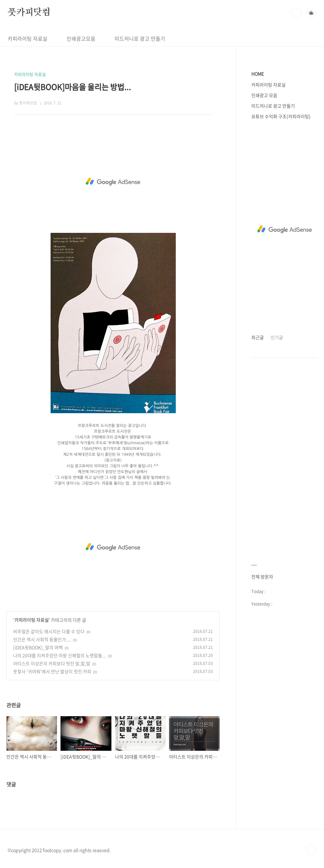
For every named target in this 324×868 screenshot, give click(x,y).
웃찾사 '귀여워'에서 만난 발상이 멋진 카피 (52, 671)
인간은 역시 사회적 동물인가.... (42, 639)
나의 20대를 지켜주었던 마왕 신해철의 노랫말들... (60, 655)
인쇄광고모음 (81, 38)
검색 (296, 13)
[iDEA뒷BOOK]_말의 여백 (38, 647)
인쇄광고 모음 (264, 95)
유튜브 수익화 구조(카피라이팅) (281, 116)
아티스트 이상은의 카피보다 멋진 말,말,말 (52, 663)
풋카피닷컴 (29, 12)
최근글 (258, 337)
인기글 (277, 337)
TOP (311, 850)
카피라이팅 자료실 (28, 38)
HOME (258, 74)
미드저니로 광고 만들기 (140, 38)
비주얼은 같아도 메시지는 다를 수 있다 (49, 631)
